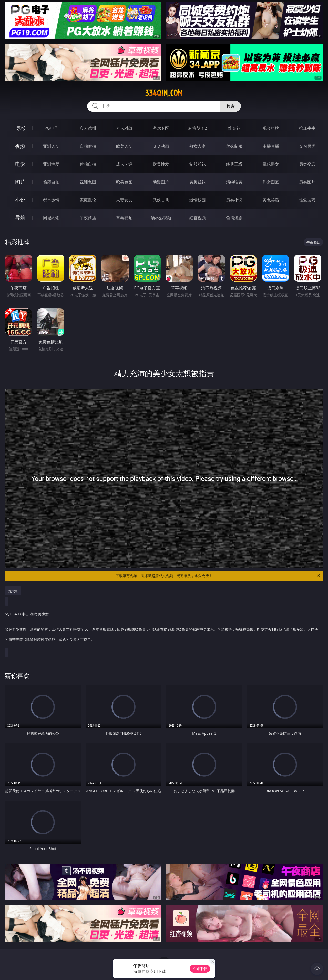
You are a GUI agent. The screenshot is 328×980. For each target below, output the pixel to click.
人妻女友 (124, 200)
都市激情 (51, 200)
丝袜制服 (234, 146)
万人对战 (124, 128)
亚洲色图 (88, 182)
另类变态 (307, 164)
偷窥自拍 (51, 182)
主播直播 (271, 146)
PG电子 (51, 128)
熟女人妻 (198, 146)
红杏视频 (198, 218)
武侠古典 (161, 200)
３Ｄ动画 (161, 146)
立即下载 (200, 969)
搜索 (231, 106)
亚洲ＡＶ (51, 146)
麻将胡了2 (197, 128)
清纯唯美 (234, 182)
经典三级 (234, 164)
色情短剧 (234, 218)
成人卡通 (124, 164)
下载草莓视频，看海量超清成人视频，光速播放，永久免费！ (218, 576)
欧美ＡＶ (124, 146)
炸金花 (234, 128)
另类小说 (234, 200)
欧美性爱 (161, 164)
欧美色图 (124, 182)
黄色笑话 (271, 200)
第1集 (13, 591)
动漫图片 (161, 182)
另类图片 (307, 182)
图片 (20, 182)
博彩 (20, 128)
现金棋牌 (271, 128)
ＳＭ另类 (307, 146)
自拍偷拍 (88, 146)
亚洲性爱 (51, 164)
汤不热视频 (161, 218)
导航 (20, 218)
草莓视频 (124, 218)
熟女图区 (271, 182)
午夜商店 (88, 218)
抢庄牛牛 (307, 128)
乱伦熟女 (271, 164)
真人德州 (88, 128)
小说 (20, 200)
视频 (20, 146)
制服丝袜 (198, 164)
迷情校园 (198, 200)
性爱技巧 (307, 200)
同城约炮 (51, 218)
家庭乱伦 (88, 200)
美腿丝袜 (198, 182)
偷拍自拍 (88, 164)
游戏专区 (161, 128)
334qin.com (164, 93)
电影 (20, 164)
